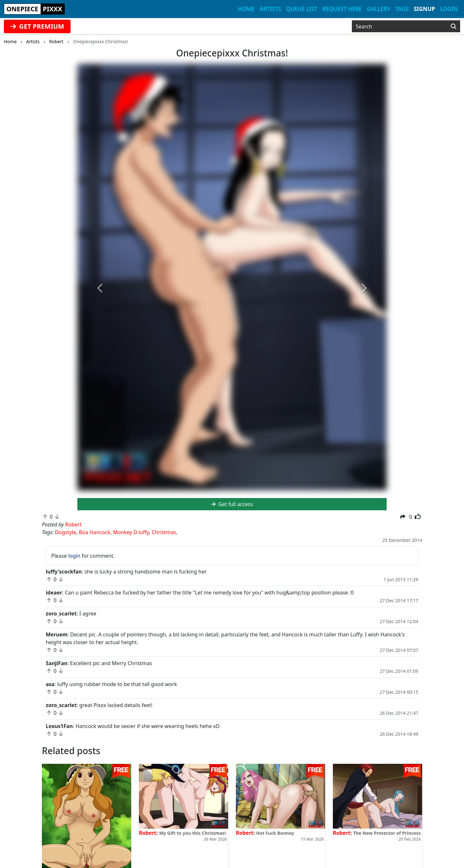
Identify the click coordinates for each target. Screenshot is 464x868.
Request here (342, 9)
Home (246, 9)
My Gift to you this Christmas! (193, 833)
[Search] (454, 26)
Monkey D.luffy (131, 532)
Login (449, 9)
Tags (402, 9)
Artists (270, 9)
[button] (101, 288)
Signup (424, 9)
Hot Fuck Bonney (275, 833)
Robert (148, 833)
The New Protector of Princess (387, 833)
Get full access (232, 504)
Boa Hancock (95, 532)
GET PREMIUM (37, 26)
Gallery (379, 9)
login (74, 556)
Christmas (164, 532)
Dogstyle (65, 532)
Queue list (302, 9)
